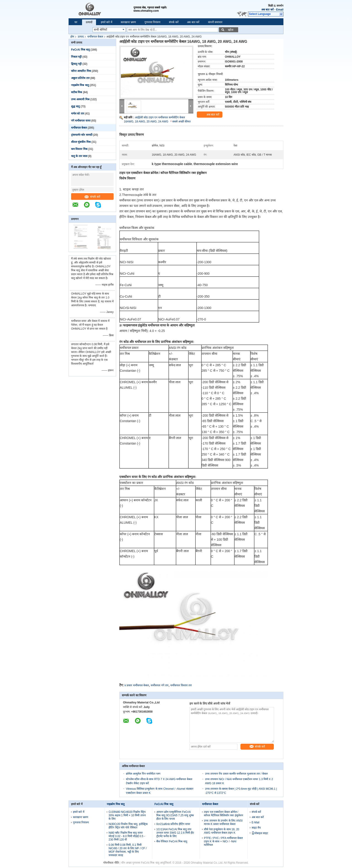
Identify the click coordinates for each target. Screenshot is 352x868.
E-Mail (256, 822)
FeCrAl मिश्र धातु (80, 50)
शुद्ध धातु (75, 106)
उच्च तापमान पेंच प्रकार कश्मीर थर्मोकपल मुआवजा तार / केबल (236, 774)
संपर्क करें (174, 22)
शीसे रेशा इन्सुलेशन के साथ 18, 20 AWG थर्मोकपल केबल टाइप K (221, 831)
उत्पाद (81, 37)
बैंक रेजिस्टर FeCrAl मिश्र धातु (172, 841)
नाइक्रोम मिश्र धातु (80, 85)
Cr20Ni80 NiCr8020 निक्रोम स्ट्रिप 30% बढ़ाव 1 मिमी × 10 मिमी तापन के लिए (127, 815)
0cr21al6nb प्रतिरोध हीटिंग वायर (173, 824)
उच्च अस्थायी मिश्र (80, 99)
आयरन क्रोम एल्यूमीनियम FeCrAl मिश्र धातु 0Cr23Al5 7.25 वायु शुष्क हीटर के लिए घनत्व (175, 815)
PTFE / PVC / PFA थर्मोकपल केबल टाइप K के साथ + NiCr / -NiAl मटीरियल (223, 841)
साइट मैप (256, 828)
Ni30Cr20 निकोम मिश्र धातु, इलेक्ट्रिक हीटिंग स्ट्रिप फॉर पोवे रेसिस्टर (128, 826)
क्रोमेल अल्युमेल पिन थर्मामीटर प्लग (143, 774)
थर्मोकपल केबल (95, 37)
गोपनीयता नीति (111, 863)
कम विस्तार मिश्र (79, 149)
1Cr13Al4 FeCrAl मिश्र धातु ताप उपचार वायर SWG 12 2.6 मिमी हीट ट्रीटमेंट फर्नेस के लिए (175, 833)
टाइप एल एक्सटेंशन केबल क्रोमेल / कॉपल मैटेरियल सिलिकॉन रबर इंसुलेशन (223, 814)
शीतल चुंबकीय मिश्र (81, 142)
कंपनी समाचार (215, 22)
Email (280, 10)
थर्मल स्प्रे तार (78, 114)
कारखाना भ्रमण (128, 22)
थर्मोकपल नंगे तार (160, 685)
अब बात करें (267, 10)
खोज (231, 30)
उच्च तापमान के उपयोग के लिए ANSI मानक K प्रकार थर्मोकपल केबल (223, 822)
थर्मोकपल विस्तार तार (181, 685)
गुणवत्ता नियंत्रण (152, 22)
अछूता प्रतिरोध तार (80, 78)
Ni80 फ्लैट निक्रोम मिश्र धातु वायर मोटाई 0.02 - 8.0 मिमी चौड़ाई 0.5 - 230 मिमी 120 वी (127, 836)
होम (72, 37)
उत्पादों (89, 22)
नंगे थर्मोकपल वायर (81, 121)
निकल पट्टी (76, 57)
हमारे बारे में (107, 22)
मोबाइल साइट (260, 833)
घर (76, 22)
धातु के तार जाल (79, 156)
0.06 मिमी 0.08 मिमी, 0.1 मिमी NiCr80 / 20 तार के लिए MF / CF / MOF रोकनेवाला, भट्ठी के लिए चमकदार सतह (128, 850)
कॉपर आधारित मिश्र (81, 71)
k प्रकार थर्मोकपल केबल (137, 685)
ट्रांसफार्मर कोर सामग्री (82, 135)
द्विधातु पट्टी (76, 64)
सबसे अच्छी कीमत (182, 122)
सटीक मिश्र (77, 92)
